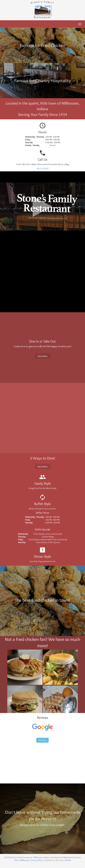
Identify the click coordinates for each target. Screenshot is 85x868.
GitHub (68, 860)
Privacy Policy (37, 860)
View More (42, 740)
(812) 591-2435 (43, 169)
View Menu (43, 356)
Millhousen (25, 860)
